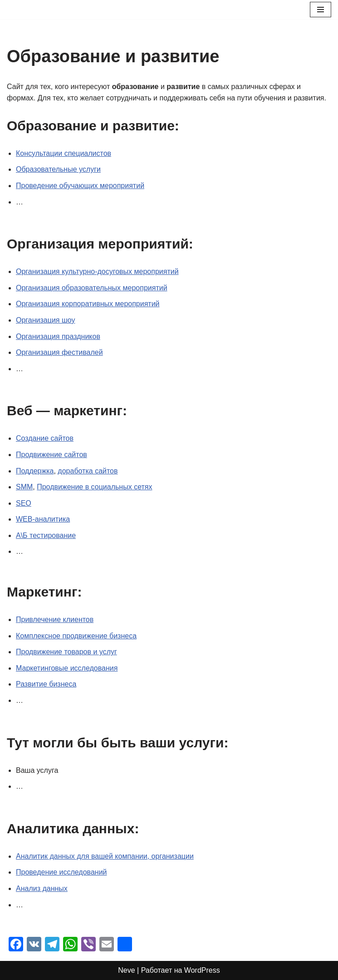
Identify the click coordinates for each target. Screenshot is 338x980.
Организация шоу (46, 320)
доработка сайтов (88, 471)
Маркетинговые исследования (67, 668)
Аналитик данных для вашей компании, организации (105, 856)
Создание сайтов (45, 438)
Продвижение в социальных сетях (94, 487)
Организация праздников (58, 336)
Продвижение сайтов (51, 455)
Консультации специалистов (64, 153)
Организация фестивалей (59, 352)
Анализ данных (42, 888)
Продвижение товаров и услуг (66, 652)
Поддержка (35, 471)
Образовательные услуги (58, 169)
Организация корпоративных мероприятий (88, 304)
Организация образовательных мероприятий (92, 288)
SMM (24, 487)
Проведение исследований (61, 872)
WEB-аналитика (43, 519)
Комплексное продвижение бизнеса (76, 636)
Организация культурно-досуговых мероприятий (97, 271)
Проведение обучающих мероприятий (80, 186)
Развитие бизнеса (46, 684)
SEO (24, 503)
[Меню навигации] (321, 10)
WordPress (202, 970)
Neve (126, 970)
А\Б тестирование (46, 535)
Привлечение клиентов (55, 619)
